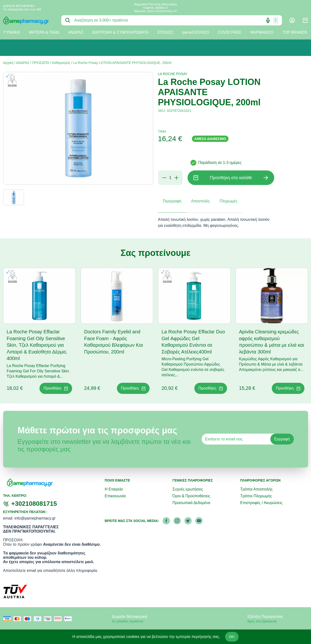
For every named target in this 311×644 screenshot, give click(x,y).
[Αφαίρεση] (164, 178)
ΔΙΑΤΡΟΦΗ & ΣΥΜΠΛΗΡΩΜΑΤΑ (121, 32)
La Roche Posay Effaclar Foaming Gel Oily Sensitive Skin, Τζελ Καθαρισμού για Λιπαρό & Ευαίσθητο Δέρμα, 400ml (37, 345)
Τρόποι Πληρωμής (256, 496)
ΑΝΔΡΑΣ (76, 32)
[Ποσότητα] (170, 178)
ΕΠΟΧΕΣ (166, 32)
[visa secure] (49, 619)
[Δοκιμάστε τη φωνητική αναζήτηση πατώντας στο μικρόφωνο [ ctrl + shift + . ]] (268, 20)
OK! (232, 637)
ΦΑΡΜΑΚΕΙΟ (262, 32)
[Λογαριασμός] (292, 20)
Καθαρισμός (61, 63)
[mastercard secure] (59, 619)
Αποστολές (200, 201)
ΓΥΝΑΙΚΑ (12, 32)
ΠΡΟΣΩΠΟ (41, 63)
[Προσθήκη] (176, 178)
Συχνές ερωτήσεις (188, 489)
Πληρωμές (228, 201)
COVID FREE (230, 32)
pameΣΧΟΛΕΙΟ (196, 32)
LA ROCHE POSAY (173, 74)
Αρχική (8, 63)
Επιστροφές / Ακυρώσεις (261, 503)
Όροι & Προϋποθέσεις (191, 496)
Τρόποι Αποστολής (256, 489)
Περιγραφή (172, 201)
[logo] (29, 20)
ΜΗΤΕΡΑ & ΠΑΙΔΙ (44, 32)
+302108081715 (34, 504)
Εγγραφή (282, 439)
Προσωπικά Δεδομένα (191, 503)
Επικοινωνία (115, 496)
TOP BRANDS (295, 32)
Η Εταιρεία (114, 489)
